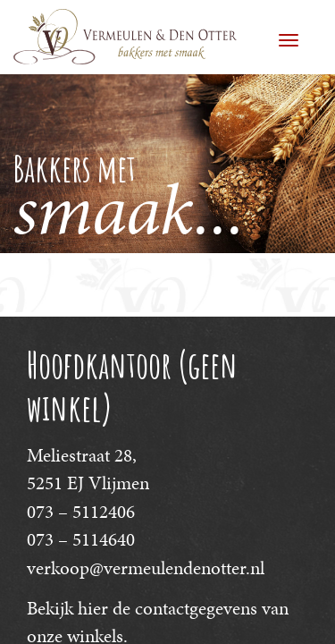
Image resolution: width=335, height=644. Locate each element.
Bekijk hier (67, 608)
